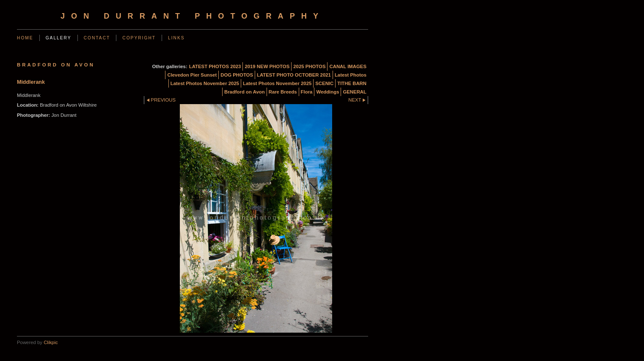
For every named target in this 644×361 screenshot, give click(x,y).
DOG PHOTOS (237, 75)
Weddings (328, 92)
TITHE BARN (352, 83)
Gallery (59, 38)
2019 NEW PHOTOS (267, 66)
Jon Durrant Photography (193, 16)
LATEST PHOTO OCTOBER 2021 (294, 75)
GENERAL (355, 92)
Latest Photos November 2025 (205, 83)
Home (25, 38)
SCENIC (324, 83)
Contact (97, 38)
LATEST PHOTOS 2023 (215, 66)
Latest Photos (351, 75)
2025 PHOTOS (309, 66)
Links (176, 38)
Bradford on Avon (245, 92)
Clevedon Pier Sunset (192, 75)
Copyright (139, 38)
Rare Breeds (283, 92)
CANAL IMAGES (348, 66)
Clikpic (51, 342)
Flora (307, 92)
